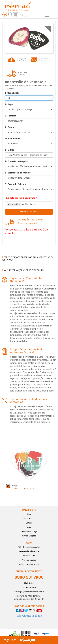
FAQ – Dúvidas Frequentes (29, 547)
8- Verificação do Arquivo (18, 173)
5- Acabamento (13, 139)
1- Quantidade (12, 93)
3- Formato (11, 116)
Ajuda (29, 527)
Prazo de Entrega (29, 560)
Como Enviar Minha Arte (29, 551)
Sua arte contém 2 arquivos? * (21, 198)
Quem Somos (29, 519)
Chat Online (29, 583)
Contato (29, 523)
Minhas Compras (29, 536)
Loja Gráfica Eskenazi (29, 616)
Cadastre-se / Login (29, 532)
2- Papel (9, 104)
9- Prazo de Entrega (15, 184)
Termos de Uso (29, 556)
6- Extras (10, 150)
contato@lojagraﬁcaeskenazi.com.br (29, 592)
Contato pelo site (29, 587)
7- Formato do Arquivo (16, 161)
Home (29, 514)
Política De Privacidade (29, 564)
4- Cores (9, 127)
